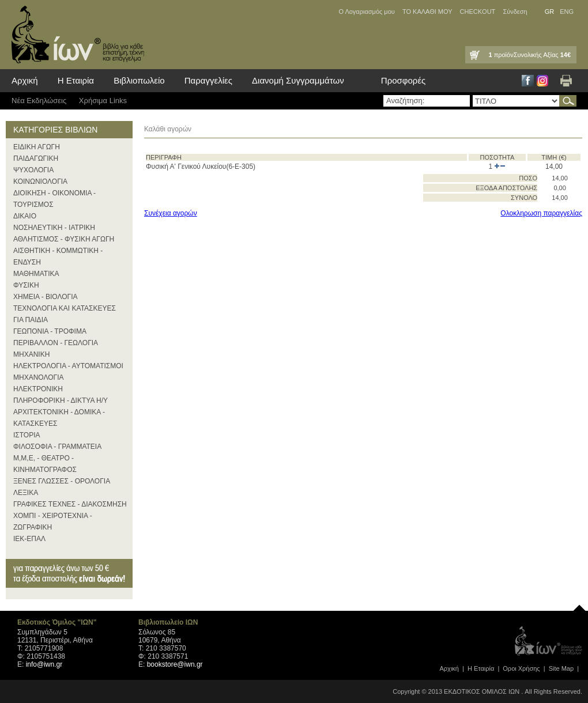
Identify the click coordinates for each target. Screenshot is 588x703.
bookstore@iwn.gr (175, 664)
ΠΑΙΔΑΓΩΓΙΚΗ (36, 158)
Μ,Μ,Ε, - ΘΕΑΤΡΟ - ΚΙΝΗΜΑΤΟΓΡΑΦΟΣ (45, 464)
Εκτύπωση (566, 81)
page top (579, 605)
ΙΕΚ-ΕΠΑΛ (29, 539)
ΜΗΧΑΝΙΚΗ (31, 354)
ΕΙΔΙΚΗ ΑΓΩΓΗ (37, 147)
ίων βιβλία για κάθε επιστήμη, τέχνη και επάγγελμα (75, 35)
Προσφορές (403, 80)
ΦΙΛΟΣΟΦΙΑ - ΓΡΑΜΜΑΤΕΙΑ (57, 447)
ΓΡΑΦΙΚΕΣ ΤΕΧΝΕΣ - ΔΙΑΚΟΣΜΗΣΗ (70, 504)
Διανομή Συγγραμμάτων (298, 80)
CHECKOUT (478, 12)
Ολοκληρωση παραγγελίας (541, 213)
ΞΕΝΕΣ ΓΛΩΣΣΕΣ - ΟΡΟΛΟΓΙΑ (62, 481)
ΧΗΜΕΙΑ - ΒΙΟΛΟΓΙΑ (46, 297)
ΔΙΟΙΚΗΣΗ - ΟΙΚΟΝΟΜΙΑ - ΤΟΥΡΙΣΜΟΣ (54, 199)
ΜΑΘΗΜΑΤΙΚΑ (36, 274)
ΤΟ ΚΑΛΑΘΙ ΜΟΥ (427, 12)
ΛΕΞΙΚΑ (26, 493)
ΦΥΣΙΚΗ (26, 285)
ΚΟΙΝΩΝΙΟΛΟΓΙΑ (40, 182)
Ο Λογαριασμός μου (366, 12)
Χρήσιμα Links (103, 101)
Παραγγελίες (208, 80)
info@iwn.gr (44, 664)
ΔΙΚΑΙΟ (25, 216)
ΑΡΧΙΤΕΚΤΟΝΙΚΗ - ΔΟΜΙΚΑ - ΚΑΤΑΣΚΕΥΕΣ (59, 418)
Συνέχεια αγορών (171, 213)
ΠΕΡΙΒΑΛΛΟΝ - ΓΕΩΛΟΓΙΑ (56, 343)
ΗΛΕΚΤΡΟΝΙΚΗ (38, 389)
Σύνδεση (515, 12)
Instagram (542, 81)
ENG (567, 12)
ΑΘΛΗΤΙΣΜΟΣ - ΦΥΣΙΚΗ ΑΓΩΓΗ (64, 239)
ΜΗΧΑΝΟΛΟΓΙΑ (39, 377)
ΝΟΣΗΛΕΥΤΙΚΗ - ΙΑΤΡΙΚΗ (54, 228)
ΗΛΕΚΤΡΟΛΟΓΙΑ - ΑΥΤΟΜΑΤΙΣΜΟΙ (68, 366)
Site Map (561, 668)
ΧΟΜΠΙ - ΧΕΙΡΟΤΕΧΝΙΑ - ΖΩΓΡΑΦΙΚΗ (53, 521)
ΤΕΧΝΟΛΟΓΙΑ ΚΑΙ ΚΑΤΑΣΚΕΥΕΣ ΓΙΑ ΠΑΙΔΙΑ (65, 314)
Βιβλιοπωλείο (139, 80)
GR (550, 12)
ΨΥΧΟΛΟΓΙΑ (33, 170)
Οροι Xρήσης (521, 668)
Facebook (528, 81)
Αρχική (25, 80)
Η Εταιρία (76, 80)
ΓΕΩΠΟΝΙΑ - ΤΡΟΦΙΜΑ (50, 331)
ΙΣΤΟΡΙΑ (27, 435)
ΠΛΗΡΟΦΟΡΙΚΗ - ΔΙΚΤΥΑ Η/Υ (61, 400)
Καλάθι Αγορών (474, 55)
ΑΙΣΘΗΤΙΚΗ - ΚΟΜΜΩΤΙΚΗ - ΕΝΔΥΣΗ (58, 256)
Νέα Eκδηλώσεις (39, 101)
